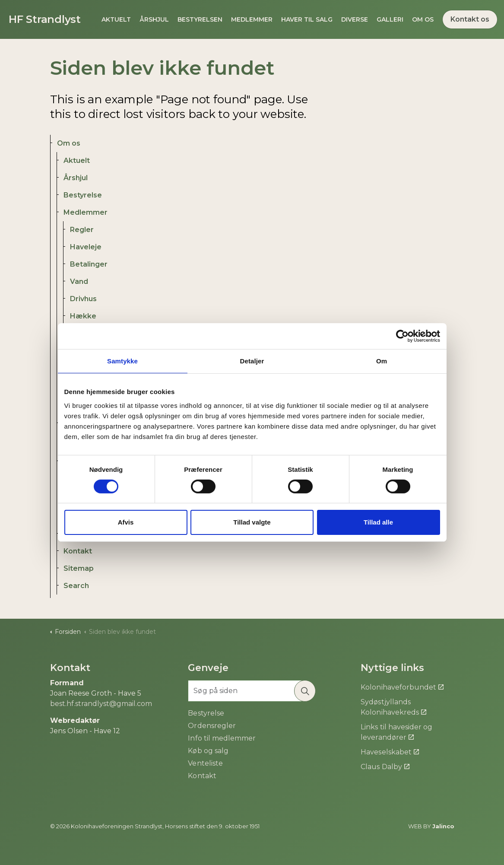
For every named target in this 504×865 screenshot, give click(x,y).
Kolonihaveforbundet (402, 687)
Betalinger (89, 264)
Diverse (355, 19)
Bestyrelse (83, 195)
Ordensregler (212, 726)
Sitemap (79, 568)
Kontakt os (470, 19)
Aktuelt (116, 19)
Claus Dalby (385, 767)
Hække (83, 316)
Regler (82, 230)
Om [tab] (382, 361)
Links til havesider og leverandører (396, 732)
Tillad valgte (252, 522)
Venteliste (205, 763)
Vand (79, 281)
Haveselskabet (390, 752)
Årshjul (154, 19)
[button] (305, 691)
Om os (423, 19)
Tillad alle (378, 522)
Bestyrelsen (200, 19)
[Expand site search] (5, 50)
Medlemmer (252, 19)
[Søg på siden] (252, 691)
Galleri (390, 19)
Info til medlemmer (222, 738)
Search (76, 586)
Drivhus (83, 299)
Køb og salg (208, 751)
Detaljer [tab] (252, 361)
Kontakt (78, 551)
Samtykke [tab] (122, 361)
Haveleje (86, 247)
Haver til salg (307, 19)
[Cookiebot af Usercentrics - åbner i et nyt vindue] (402, 336)
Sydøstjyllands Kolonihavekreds (393, 707)
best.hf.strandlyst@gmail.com (101, 704)
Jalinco (443, 826)
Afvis (126, 522)
